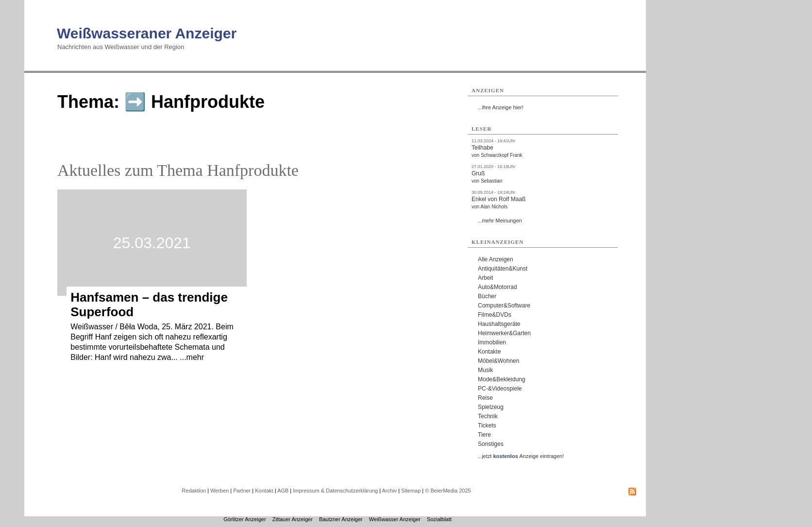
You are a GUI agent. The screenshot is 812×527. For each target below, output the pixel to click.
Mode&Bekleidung (501, 379)
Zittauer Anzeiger (293, 519)
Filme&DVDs (495, 315)
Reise (485, 398)
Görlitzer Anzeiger (245, 519)
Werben (220, 491)
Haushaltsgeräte (499, 324)
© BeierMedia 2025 (448, 491)
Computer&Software (504, 306)
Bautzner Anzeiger (341, 519)
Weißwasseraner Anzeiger (147, 33)
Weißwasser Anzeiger (395, 519)
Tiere (484, 435)
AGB (283, 491)
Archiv (389, 491)
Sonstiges (491, 444)
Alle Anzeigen (496, 259)
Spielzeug (491, 407)
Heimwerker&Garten (504, 333)
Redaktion (194, 491)
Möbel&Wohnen (499, 361)
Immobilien (492, 342)
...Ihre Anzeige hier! (500, 107)
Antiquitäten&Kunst (503, 269)
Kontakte (489, 352)
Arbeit (485, 278)
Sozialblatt (439, 519)
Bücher (487, 296)
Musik (485, 370)
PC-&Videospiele (500, 389)
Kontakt (264, 491)
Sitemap (411, 491)
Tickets (487, 425)
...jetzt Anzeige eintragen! (521, 456)
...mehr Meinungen (500, 221)
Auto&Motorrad (498, 287)
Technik (488, 416)
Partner (242, 491)
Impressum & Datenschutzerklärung (335, 491)
